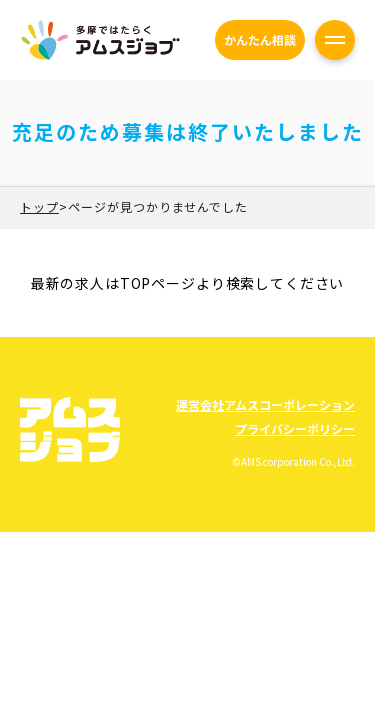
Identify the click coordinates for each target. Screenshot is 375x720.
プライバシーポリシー (295, 428)
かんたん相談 (260, 39)
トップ (39, 206)
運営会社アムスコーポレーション (265, 404)
